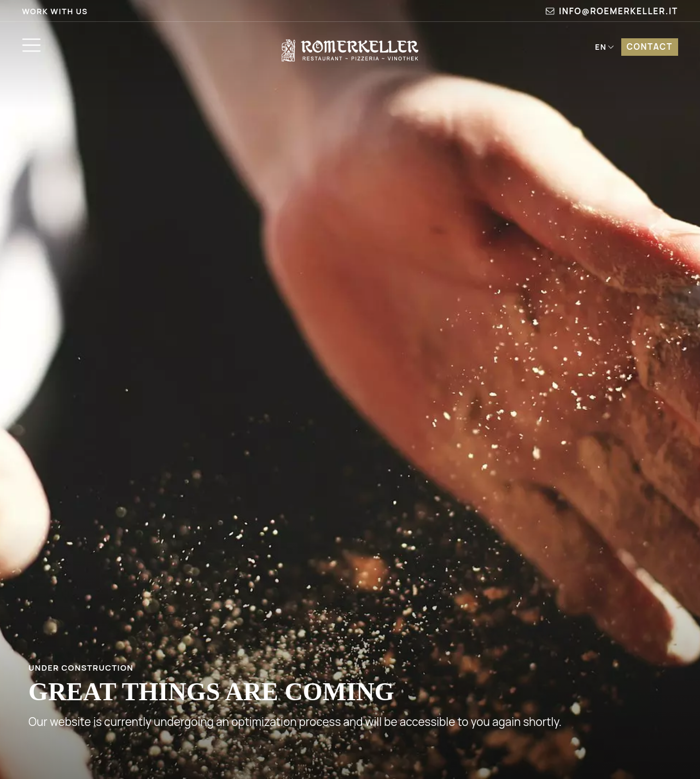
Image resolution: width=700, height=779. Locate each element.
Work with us (55, 11)
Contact (650, 47)
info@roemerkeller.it (612, 11)
